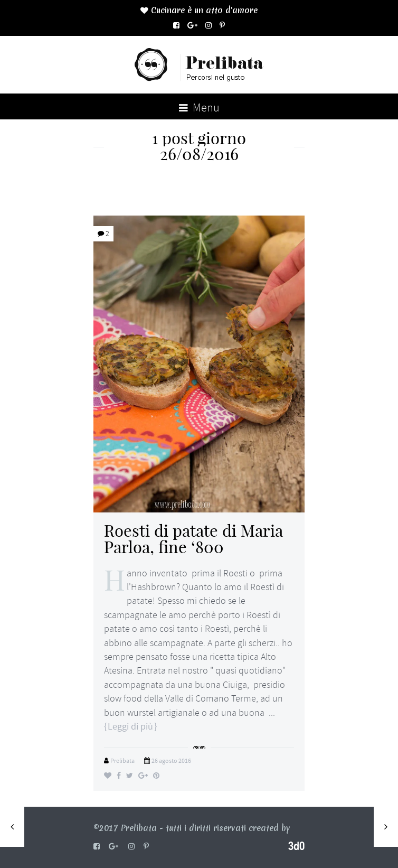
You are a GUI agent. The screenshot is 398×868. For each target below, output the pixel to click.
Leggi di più (130, 727)
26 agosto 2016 (171, 761)
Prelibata (122, 761)
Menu (199, 108)
